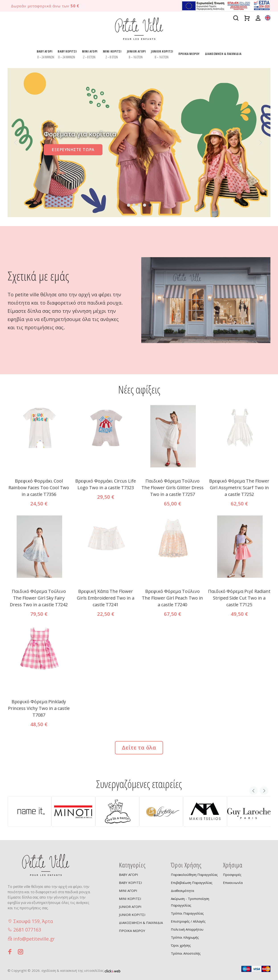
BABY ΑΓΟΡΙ (45, 51)
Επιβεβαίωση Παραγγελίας (192, 883)
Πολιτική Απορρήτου (187, 929)
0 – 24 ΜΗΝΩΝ (46, 57)
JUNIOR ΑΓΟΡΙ (136, 51)
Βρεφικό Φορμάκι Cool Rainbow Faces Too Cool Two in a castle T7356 (39, 488)
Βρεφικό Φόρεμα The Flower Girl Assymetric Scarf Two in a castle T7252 (239, 488)
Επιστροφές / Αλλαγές (188, 921)
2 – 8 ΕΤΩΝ (89, 57)
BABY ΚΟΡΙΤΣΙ (67, 51)
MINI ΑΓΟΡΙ (90, 51)
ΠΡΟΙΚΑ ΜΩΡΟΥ (189, 54)
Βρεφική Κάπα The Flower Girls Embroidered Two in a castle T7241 (106, 598)
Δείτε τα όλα (139, 747)
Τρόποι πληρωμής (185, 937)
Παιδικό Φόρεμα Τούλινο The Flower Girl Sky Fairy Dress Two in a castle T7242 (39, 598)
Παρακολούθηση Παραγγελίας (194, 875)
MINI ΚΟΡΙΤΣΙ (112, 51)
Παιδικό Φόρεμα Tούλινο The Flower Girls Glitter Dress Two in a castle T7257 (173, 488)
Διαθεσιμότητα (182, 891)
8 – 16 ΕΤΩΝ (136, 57)
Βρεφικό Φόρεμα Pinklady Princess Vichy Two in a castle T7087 (39, 708)
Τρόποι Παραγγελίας (187, 913)
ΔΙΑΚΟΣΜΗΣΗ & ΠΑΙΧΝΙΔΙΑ (223, 54)
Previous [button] (253, 791)
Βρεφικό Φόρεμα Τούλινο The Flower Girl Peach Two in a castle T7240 (172, 598)
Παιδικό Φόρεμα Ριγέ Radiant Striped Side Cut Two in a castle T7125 (239, 598)
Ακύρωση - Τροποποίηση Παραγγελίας (190, 902)
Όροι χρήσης (181, 945)
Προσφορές (232, 875)
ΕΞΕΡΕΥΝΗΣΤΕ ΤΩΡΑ (73, 150)
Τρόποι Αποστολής (186, 953)
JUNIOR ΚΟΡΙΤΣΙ (162, 51)
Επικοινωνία (233, 883)
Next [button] (264, 791)
